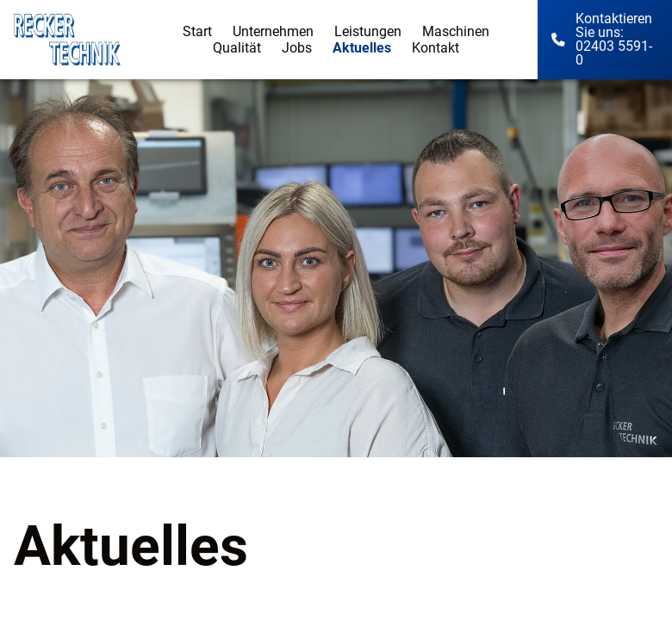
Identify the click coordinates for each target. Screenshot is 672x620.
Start (197, 31)
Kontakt (436, 48)
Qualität (237, 48)
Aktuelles (362, 48)
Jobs (297, 48)
